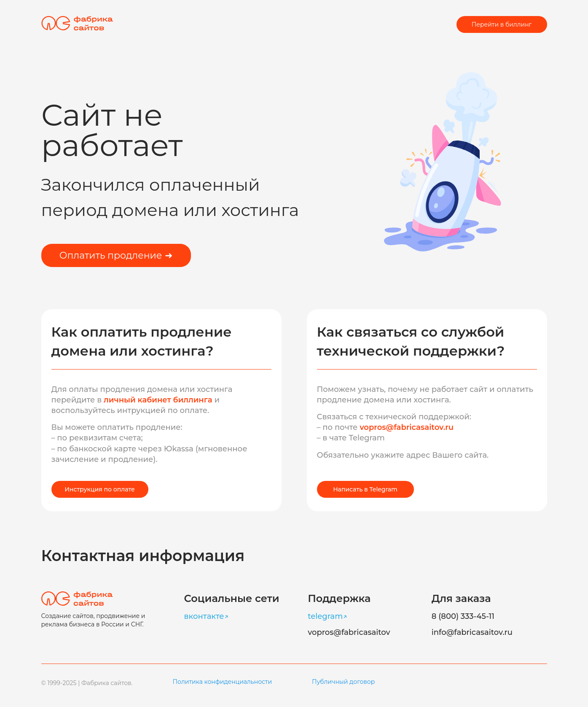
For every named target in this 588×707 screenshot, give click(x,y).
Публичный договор (343, 682)
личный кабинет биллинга (159, 400)
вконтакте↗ (207, 616)
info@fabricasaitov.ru (472, 632)
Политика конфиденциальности (223, 682)
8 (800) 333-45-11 (463, 616)
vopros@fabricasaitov (349, 632)
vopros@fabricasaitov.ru (407, 427)
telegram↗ (328, 616)
